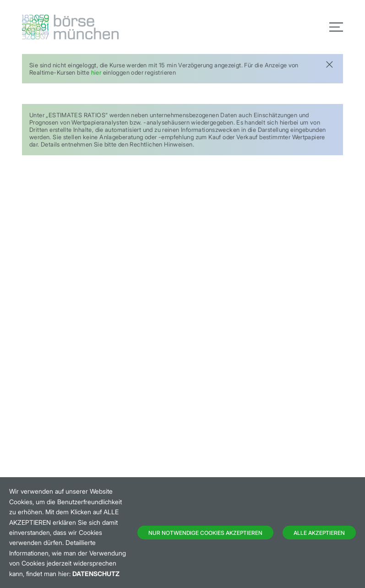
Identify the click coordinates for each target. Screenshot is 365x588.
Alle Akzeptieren (319, 533)
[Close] (329, 63)
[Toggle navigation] (336, 27)
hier (96, 72)
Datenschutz (96, 574)
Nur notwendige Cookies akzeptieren (205, 533)
